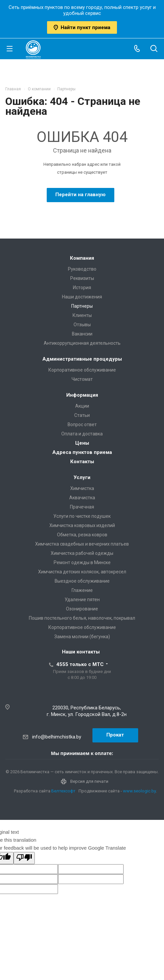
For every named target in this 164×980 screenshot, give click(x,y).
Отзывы (82, 325)
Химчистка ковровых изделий (82, 525)
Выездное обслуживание (82, 581)
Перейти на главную (81, 195)
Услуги (82, 477)
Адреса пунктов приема (82, 452)
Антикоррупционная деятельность (82, 343)
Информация (82, 395)
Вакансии (82, 334)
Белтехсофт (63, 791)
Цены (82, 443)
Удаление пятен (82, 600)
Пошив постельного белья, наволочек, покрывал (82, 618)
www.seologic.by (139, 791)
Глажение (82, 590)
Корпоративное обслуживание (82, 370)
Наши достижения (82, 297)
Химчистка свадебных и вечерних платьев (82, 544)
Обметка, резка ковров (82, 535)
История (82, 288)
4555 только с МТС (80, 664)
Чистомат (82, 379)
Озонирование (82, 609)
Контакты (82, 462)
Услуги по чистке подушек (82, 516)
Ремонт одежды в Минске (82, 562)
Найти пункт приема (82, 27)
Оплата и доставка (82, 434)
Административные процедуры (82, 359)
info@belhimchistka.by (57, 737)
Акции (82, 406)
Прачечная (82, 507)
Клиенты (82, 315)
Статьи (82, 415)
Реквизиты (82, 278)
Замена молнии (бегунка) (82, 637)
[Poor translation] (24, 858)
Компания (82, 258)
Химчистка (82, 488)
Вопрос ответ (82, 424)
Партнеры (82, 306)
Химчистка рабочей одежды (82, 553)
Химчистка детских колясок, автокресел (82, 572)
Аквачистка (82, 498)
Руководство (82, 269)
